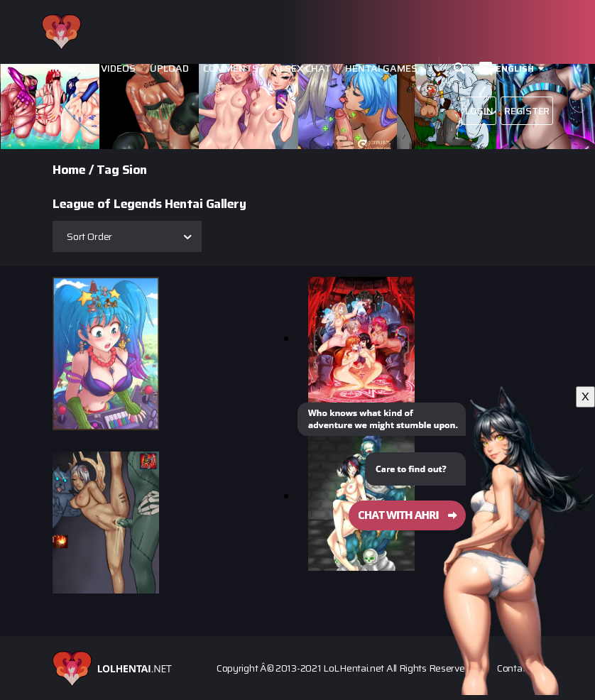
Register (527, 111)
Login (479, 111)
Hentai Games (381, 69)
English (515, 69)
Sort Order (89, 236)
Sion (135, 170)
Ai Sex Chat (302, 69)
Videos (118, 69)
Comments (231, 69)
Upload (169, 69)
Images (68, 69)
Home (69, 170)
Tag (108, 170)
